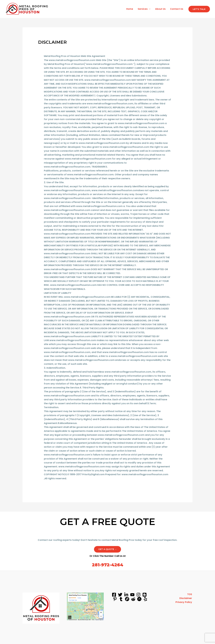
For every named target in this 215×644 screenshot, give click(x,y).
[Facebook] (114, 595)
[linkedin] (126, 595)
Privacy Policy (184, 602)
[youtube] (132, 595)
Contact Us (177, 9)
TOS (190, 595)
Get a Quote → (108, 549)
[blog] (145, 595)
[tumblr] (121, 599)
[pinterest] (115, 599)
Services (143, 9)
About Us (161, 9)
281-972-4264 (107, 565)
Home (131, 9)
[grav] (127, 599)
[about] (139, 599)
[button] (199, 9)
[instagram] (138, 595)
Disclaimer (186, 598)
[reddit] (133, 599)
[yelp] (145, 599)
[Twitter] (120, 595)
